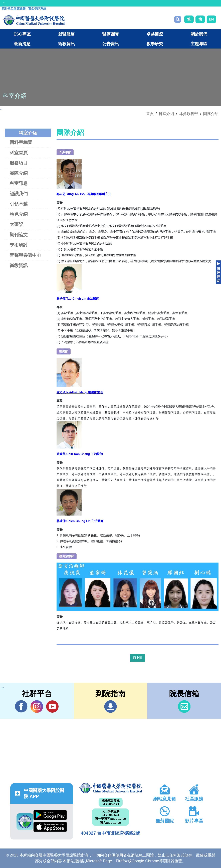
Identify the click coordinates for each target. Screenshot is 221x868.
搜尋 (178, 19)
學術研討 (19, 245)
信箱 (184, 707)
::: (4, 3)
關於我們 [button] (199, 34)
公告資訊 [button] (111, 44)
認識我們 (19, 194)
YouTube (52, 706)
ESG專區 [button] (22, 34)
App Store (50, 827)
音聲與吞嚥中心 (25, 255)
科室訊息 (19, 183)
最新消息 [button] (22, 44)
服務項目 (19, 163)
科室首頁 (19, 153)
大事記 (16, 224)
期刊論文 (19, 235)
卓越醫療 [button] (155, 34)
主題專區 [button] (199, 44)
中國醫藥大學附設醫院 (110, 788)
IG (37, 707)
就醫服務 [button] (66, 34)
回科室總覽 (21, 142)
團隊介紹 (211, 114)
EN (211, 19)
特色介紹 (19, 214)
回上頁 (137, 658)
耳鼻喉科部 (189, 114)
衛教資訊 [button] (66, 44)
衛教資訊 (19, 265)
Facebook (21, 706)
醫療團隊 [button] (111, 34)
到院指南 (110, 707)
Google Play (50, 815)
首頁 (150, 114)
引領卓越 (19, 204)
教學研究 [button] (155, 44)
